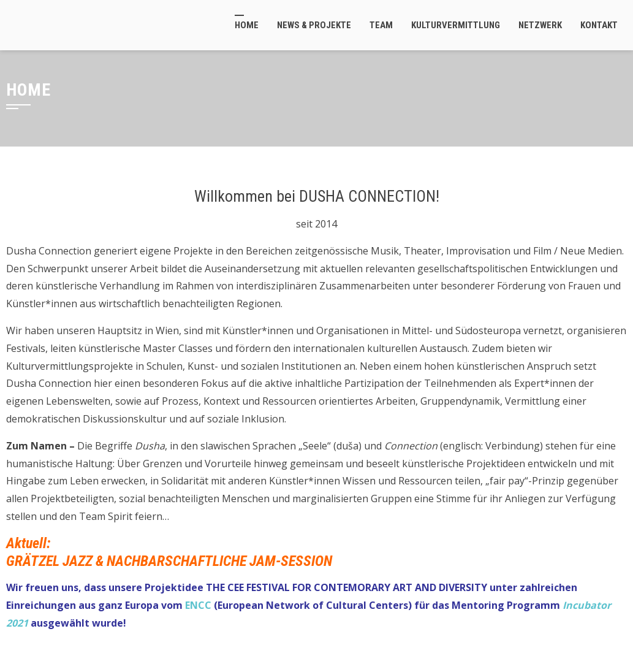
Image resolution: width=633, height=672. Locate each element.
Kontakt (599, 25)
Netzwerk (540, 25)
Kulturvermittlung (456, 25)
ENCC (198, 605)
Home (247, 25)
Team (381, 25)
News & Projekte (314, 25)
